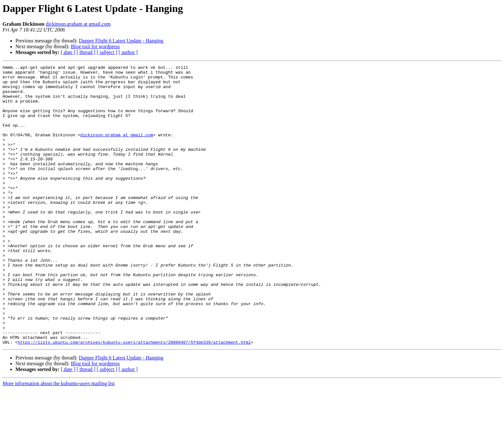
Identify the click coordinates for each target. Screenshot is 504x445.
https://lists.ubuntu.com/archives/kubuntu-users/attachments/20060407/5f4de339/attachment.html (134, 398)
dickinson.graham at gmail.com (78, 24)
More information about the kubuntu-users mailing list (59, 439)
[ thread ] (86, 52)
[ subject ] (107, 52)
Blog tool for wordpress (95, 46)
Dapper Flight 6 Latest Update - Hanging (121, 41)
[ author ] (128, 52)
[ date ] (68, 52)
